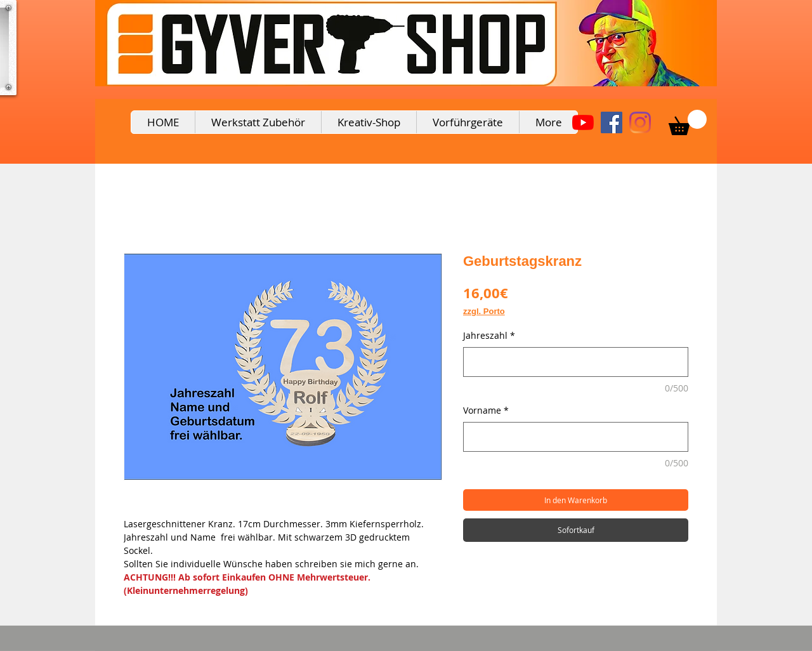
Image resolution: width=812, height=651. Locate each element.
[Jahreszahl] (576, 362)
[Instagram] (640, 122)
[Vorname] (576, 437)
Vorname (486, 410)
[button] (688, 122)
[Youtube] (583, 122)
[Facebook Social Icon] (612, 122)
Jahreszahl (489, 335)
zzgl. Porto (484, 311)
